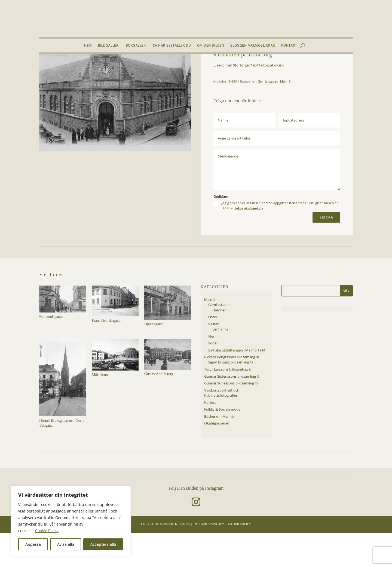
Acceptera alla (103, 544)
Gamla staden (93, 66)
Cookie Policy (47, 531)
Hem (88, 46)
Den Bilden (180, 557)
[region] (71, 521)
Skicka (326, 251)
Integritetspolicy (249, 242)
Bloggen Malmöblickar (253, 46)
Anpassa (33, 544)
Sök (346, 324)
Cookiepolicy (239, 557)
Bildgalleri (109, 46)
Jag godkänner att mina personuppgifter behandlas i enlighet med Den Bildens (280, 239)
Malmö (74, 66)
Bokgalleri (136, 46)
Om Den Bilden (211, 46)
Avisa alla (66, 544)
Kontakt (289, 46)
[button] (183, 80)
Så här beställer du (172, 46)
